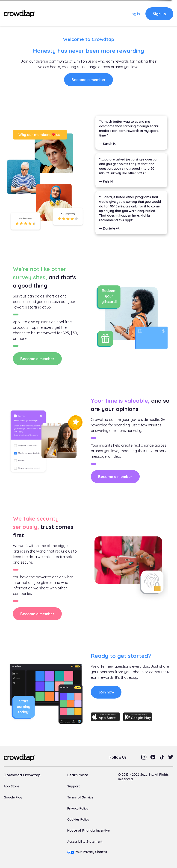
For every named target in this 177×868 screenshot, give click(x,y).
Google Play (13, 797)
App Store (11, 786)
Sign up (159, 14)
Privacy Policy (78, 808)
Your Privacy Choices (91, 852)
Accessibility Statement (85, 842)
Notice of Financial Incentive (88, 830)
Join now (106, 692)
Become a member (88, 80)
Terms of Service (80, 797)
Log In (135, 14)
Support (74, 786)
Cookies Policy (78, 819)
